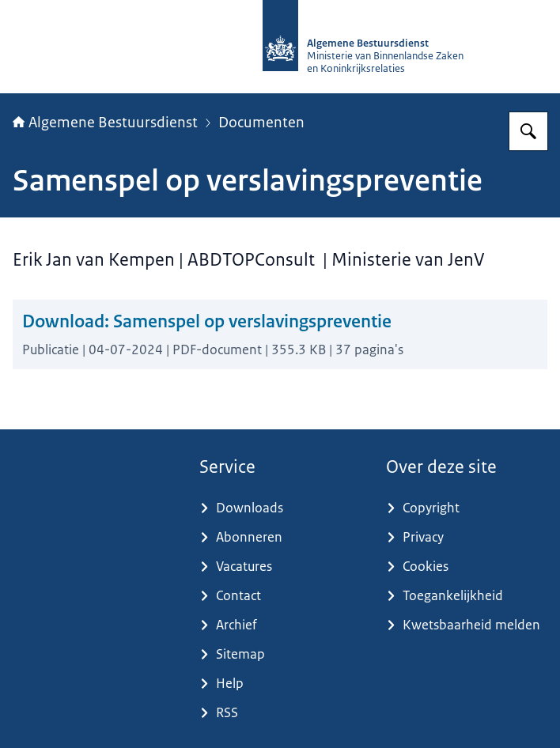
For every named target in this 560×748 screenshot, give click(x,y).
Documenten (261, 123)
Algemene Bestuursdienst (105, 123)
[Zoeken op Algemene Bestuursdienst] (528, 131)
